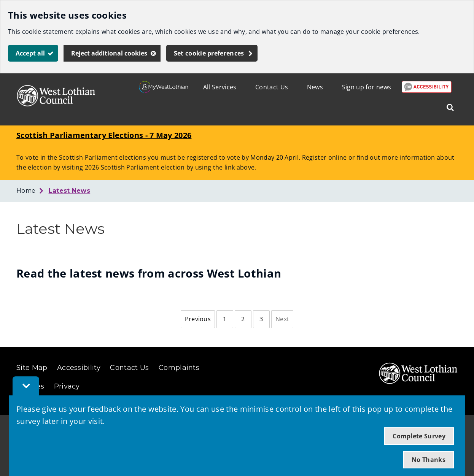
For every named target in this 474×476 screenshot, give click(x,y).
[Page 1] (225, 319)
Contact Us (272, 87)
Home (26, 191)
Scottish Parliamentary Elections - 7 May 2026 (104, 135)
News (315, 87)
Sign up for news (367, 87)
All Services (220, 87)
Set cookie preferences (209, 53)
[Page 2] (243, 319)
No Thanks (429, 460)
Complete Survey (419, 436)
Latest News (70, 191)
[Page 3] (261, 319)
